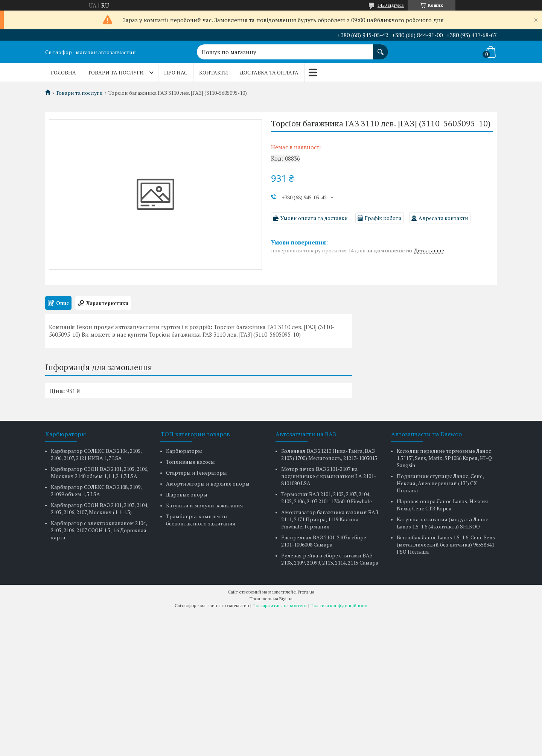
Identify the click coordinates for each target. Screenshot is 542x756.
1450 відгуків (391, 5)
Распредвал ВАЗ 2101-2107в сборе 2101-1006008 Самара (324, 541)
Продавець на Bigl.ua (271, 599)
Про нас (176, 72)
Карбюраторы (184, 451)
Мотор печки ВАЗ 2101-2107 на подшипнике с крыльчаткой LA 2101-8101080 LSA (329, 476)
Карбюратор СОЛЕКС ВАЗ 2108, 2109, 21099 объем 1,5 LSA (96, 490)
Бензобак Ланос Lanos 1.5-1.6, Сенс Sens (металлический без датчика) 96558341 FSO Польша (446, 544)
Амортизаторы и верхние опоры (208, 484)
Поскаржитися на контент (280, 605)
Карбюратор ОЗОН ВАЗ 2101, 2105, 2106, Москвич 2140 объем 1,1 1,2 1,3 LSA (100, 472)
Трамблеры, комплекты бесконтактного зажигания (201, 520)
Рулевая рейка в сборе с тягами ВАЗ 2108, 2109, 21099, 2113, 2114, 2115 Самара (330, 559)
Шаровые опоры (187, 494)
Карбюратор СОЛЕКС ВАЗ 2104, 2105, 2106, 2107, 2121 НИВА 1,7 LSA (96, 454)
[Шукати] (381, 48)
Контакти (214, 72)
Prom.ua (306, 592)
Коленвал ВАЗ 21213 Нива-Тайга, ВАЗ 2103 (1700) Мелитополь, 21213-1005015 (329, 454)
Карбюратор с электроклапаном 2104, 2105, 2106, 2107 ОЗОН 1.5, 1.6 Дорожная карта (99, 530)
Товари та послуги (116, 72)
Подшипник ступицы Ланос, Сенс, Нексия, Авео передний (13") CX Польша (440, 483)
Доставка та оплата (269, 72)
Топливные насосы (190, 462)
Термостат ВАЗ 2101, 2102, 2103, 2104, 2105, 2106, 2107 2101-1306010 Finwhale (327, 498)
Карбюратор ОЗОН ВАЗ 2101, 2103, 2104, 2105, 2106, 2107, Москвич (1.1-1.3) (100, 509)
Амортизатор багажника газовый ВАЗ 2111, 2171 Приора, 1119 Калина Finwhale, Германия (330, 519)
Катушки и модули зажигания (205, 505)
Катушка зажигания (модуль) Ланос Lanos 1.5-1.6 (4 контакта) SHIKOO (442, 523)
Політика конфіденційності (339, 605)
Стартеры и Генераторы (196, 473)
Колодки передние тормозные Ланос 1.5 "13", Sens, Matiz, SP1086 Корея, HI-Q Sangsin (444, 458)
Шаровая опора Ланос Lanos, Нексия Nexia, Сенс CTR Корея (442, 505)
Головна (63, 72)
